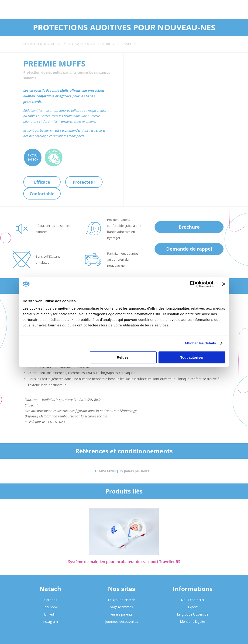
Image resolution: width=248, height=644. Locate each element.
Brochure (189, 227)
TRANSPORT (127, 44)
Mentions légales (193, 621)
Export (193, 607)
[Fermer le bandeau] (224, 284)
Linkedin (50, 614)
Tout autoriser (192, 357)
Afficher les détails (200, 343)
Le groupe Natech (122, 600)
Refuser (123, 357)
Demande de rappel (189, 249)
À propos (50, 600)
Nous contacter (193, 600)
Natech (50, 589)
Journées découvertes (122, 621)
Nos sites (122, 589)
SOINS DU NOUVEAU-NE (42, 44)
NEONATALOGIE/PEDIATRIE (89, 44)
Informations (193, 589)
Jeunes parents (121, 614)
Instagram (50, 621)
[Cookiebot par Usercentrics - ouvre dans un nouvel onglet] (193, 284)
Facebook (50, 607)
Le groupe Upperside (193, 614)
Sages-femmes (121, 607)
